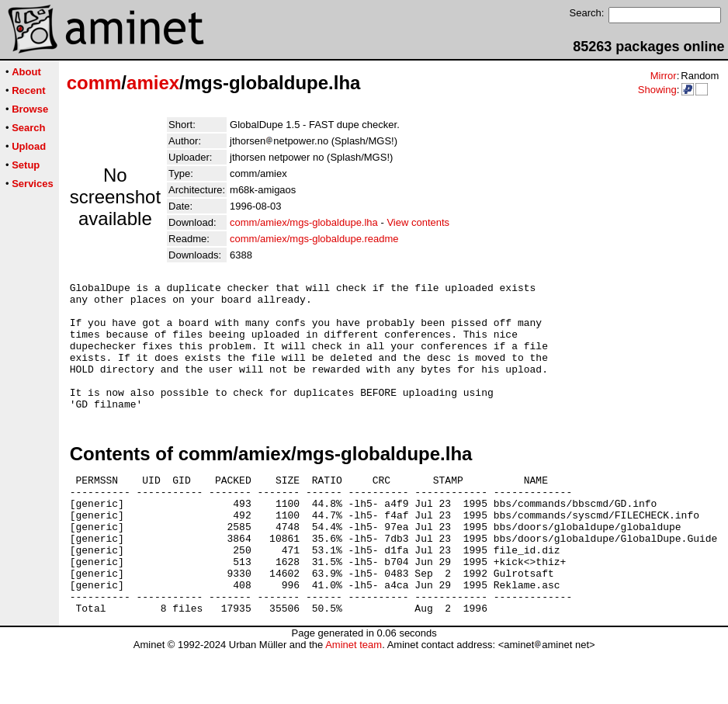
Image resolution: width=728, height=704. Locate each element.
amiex (153, 83)
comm (94, 83)
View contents (418, 222)
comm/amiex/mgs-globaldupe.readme (314, 239)
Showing (657, 90)
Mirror (664, 76)
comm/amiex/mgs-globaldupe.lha (304, 222)
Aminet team (354, 698)
